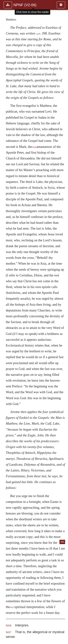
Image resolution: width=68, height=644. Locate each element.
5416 (34, 147)
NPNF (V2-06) (25, 5)
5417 (12, 607)
